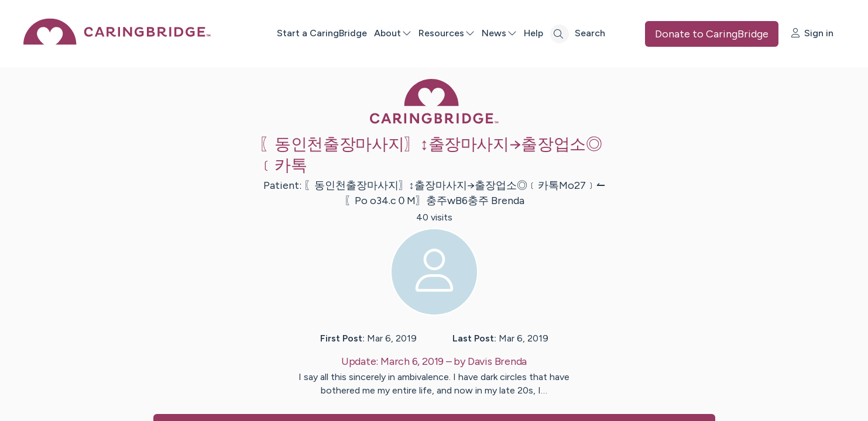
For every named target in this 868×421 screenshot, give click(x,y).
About (393, 33)
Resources (447, 33)
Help (534, 33)
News (499, 33)
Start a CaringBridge (322, 33)
